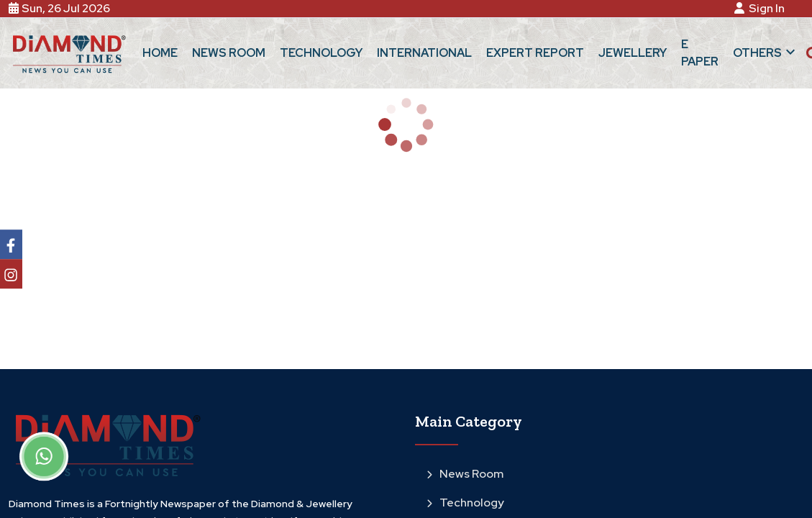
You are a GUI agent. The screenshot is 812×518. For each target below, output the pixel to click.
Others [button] (766, 52)
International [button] (424, 53)
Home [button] (160, 53)
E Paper (700, 53)
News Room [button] (229, 53)
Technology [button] (321, 53)
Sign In (762, 8)
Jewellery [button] (633, 53)
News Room (465, 474)
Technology (465, 503)
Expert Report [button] (535, 53)
